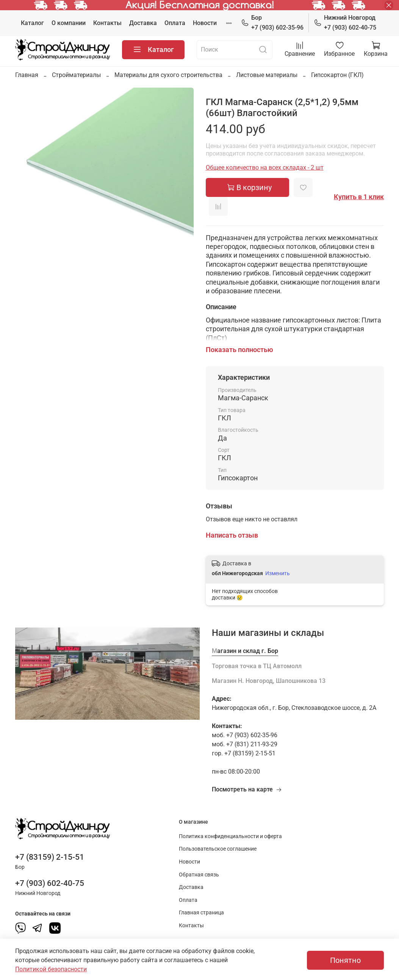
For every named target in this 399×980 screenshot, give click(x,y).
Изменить (278, 573)
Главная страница (201, 913)
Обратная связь (199, 875)
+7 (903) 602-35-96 (272, 22)
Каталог (32, 23)
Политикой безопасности (51, 969)
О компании (69, 23)
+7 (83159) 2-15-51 (50, 857)
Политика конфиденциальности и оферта (230, 836)
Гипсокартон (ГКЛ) (337, 75)
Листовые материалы (267, 75)
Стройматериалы (76, 75)
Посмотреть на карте (247, 789)
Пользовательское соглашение (218, 849)
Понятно (345, 960)
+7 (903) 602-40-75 (345, 22)
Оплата (175, 23)
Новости (205, 23)
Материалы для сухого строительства (168, 75)
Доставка (143, 23)
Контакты (107, 23)
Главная (27, 75)
